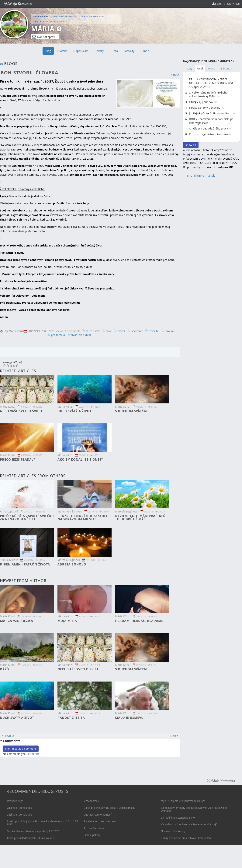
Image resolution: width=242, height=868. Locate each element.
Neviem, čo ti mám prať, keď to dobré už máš (140, 518)
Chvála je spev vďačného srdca (209, 128)
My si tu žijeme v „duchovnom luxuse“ (183, 801)
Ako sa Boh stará (94, 828)
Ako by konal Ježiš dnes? (80, 459)
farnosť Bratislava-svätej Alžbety (48, 21)
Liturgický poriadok (201, 102)
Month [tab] (212, 68)
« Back (175, 74)
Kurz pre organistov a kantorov (209, 134)
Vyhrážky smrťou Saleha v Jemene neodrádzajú (189, 824)
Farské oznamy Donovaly (205, 108)
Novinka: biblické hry (173, 831)
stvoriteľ (154, 331)
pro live (170, 331)
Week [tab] (200, 68)
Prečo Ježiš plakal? (18, 459)
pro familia (58, 335)
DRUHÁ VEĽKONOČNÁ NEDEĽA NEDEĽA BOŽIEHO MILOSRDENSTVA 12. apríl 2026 (211, 83)
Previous (9, 736)
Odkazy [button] (100, 51)
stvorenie (137, 331)
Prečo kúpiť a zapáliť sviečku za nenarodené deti (27, 518)
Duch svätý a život (74, 411)
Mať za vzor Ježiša (17, 621)
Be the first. (34, 754)
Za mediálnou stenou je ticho (178, 818)
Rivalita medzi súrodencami (100, 821)
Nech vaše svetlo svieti (21, 411)
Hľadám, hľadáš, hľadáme (139, 621)
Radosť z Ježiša (71, 718)
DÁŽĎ (5, 669)
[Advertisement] (211, 238)
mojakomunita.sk (201, 175)
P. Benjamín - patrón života (25, 564)
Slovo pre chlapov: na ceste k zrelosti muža (109, 808)
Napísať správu (44, 37)
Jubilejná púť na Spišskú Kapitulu (210, 113)
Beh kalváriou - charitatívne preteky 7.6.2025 (33, 831)
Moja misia (67, 621)
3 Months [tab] (227, 68)
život (109, 331)
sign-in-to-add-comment (21, 749)
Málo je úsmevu (129, 718)
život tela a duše (81, 335)
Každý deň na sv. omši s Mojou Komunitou (186, 838)
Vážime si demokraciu (20, 808)
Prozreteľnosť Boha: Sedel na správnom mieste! (83, 518)
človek (121, 331)
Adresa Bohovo (72, 564)
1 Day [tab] (189, 68)
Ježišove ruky (15, 801)
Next (173, 736)
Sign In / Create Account (226, 4)
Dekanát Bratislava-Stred (92, 16)
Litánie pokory (92, 835)
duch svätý (93, 331)
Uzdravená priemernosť (98, 815)
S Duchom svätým (131, 411)
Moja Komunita (40, 16)
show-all (191, 145)
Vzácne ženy (91, 801)
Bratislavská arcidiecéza (64, 16)
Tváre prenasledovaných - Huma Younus (31, 838)
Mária (43, 29)
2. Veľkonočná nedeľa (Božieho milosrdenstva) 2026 (208, 94)
